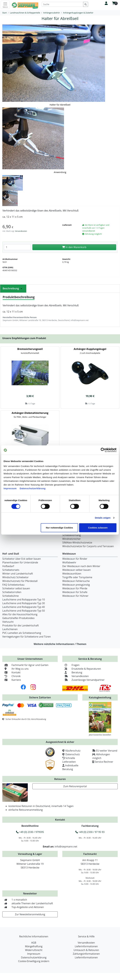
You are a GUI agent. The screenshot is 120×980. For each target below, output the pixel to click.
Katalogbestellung (100, 697)
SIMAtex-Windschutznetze (77, 543)
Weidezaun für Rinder (75, 559)
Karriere (12, 680)
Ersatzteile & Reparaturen (82, 669)
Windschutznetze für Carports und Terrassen (88, 546)
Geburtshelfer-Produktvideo (18, 618)
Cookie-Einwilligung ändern (34, 961)
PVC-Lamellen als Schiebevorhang (22, 633)
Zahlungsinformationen (86, 954)
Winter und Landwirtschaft (18, 574)
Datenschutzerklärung (33, 488)
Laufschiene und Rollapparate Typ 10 (24, 600)
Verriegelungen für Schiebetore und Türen (27, 637)
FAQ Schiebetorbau (13, 585)
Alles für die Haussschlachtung (20, 614)
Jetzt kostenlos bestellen (100, 735)
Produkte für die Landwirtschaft (21, 625)
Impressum (10, 488)
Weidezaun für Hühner (75, 596)
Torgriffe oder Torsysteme (77, 577)
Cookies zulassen (98, 528)
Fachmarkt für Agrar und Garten (25, 665)
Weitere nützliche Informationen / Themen (60, 644)
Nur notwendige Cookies (59, 528)
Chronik (11, 676)
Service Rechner (104, 762)
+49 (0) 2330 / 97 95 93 (90, 832)
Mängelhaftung (34, 946)
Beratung (72, 672)
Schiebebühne (10, 596)
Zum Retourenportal (75, 786)
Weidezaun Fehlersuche (76, 581)
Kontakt (11, 672)
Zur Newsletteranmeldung (30, 914)
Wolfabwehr (69, 562)
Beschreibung (13, 288)
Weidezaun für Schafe (75, 592)
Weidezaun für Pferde (75, 588)
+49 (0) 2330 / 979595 (30, 832)
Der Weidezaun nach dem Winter (81, 566)
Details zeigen (103, 518)
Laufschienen (10, 629)
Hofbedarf (8, 566)
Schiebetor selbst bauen (16, 588)
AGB (34, 943)
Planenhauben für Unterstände (20, 562)
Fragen (71, 665)
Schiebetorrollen (12, 592)
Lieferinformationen (86, 946)
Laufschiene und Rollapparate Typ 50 (24, 611)
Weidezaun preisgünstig (76, 585)
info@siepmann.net (66, 847)
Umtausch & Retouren (86, 950)
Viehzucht (8, 622)
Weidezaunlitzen (72, 574)
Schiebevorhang (71, 535)
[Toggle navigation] (5, 5)
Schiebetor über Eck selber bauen (22, 559)
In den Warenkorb (74, 247)
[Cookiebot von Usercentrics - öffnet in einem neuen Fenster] (103, 450)
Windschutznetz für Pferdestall (20, 581)
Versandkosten (21, 231)
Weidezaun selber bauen (77, 570)
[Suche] (63, 4)
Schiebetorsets (11, 570)
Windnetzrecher (71, 539)
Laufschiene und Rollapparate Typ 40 (24, 607)
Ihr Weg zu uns (15, 669)
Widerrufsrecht (34, 950)
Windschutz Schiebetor (16, 577)
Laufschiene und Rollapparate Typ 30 (24, 603)
